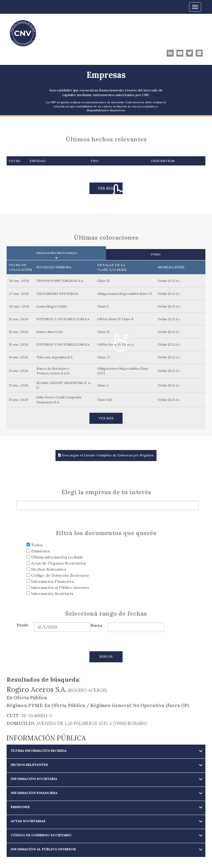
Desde (22, 625)
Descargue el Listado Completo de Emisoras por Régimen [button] (106, 455)
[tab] (106, 751)
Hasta (96, 625)
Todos (35, 545)
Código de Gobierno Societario (58, 575)
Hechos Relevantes (46, 569)
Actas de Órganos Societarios (56, 563)
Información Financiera (50, 581)
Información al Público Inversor (58, 588)
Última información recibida (55, 557)
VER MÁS (106, 188)
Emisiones (38, 551)
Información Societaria (50, 594)
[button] (106, 751)
